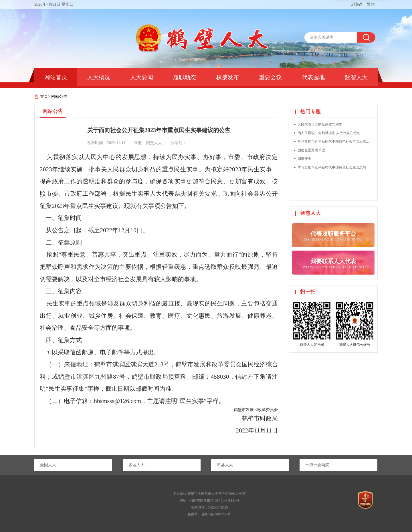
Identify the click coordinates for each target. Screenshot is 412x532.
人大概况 (99, 77)
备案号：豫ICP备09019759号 (209, 514)
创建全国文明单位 (311, 150)
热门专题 (310, 112)
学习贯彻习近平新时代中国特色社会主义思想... (333, 142)
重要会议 (270, 77)
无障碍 (356, 4)
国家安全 (304, 159)
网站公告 (59, 97)
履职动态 (185, 77)
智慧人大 (310, 213)
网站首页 (56, 77)
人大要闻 (142, 77)
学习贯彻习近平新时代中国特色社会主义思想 (332, 167)
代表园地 (313, 77)
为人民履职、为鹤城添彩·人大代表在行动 (329, 133)
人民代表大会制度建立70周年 (320, 124)
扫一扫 (308, 292)
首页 (44, 97)
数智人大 (356, 77)
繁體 (371, 4)
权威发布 (227, 77)
